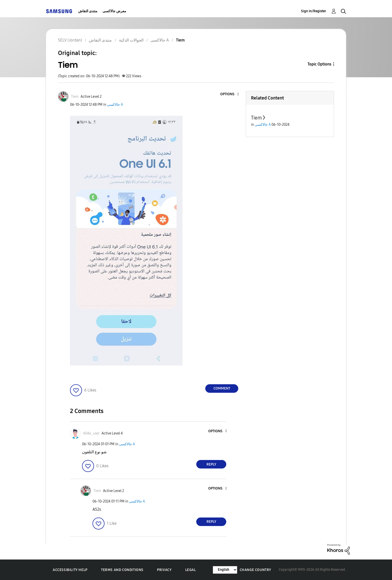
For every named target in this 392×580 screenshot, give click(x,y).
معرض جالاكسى (114, 11)
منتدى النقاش (88, 11)
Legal (191, 570)
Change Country (255, 570)
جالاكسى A (115, 105)
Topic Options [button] (319, 64)
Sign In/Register (314, 11)
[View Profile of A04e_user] (91, 433)
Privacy (164, 570)
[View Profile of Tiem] (75, 97)
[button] (230, 94)
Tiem (256, 118)
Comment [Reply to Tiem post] (222, 388)
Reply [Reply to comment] (211, 464)
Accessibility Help (70, 570)
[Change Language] (225, 570)
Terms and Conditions (122, 570)
